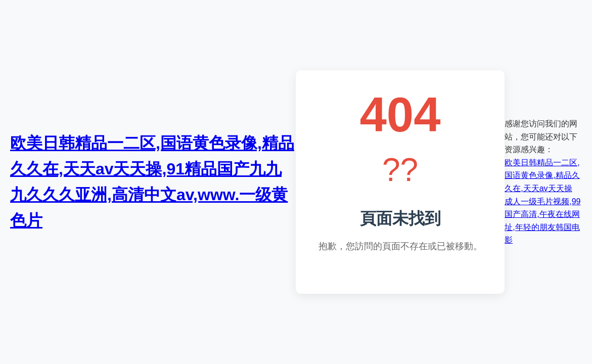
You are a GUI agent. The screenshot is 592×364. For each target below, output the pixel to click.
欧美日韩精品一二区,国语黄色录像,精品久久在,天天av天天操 (542, 175)
